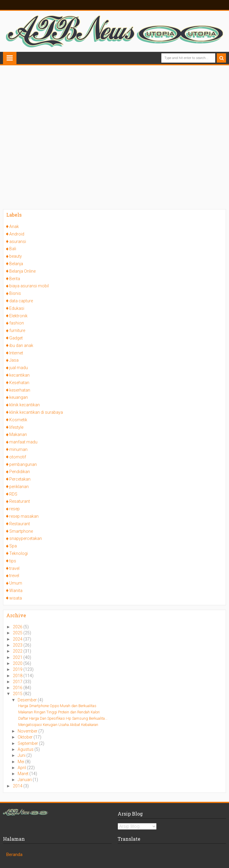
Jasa (14, 360)
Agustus (26, 749)
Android (17, 234)
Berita (15, 279)
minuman (18, 449)
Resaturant (20, 501)
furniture (17, 330)
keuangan (19, 397)
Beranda (14, 855)
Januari (25, 780)
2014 (18, 786)
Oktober (26, 737)
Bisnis (15, 293)
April (22, 768)
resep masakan (24, 516)
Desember (28, 700)
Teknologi (19, 553)
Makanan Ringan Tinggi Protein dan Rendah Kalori (59, 712)
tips (13, 561)
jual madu (19, 368)
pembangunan (23, 464)
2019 (18, 669)
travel (14, 568)
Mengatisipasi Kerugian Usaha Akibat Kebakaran (58, 725)
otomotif (18, 457)
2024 (18, 639)
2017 (18, 682)
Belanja (16, 264)
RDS (13, 494)
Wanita (16, 591)
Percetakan (20, 479)
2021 (18, 657)
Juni (22, 755)
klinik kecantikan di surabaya (36, 412)
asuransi (18, 241)
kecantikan (19, 375)
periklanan (19, 487)
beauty (16, 256)
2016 (18, 688)
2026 (18, 627)
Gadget (16, 338)
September (28, 743)
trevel (14, 576)
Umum (16, 583)
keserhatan (20, 390)
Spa (13, 546)
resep (15, 509)
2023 (18, 645)
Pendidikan (20, 472)
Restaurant (20, 524)
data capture (21, 301)
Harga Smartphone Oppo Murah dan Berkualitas (57, 706)
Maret (23, 774)
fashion (17, 323)
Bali (13, 249)
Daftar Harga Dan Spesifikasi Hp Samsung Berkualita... (63, 718)
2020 (18, 663)
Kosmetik (18, 420)
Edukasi (17, 308)
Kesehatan (19, 383)
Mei (21, 762)
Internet (16, 353)
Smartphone (21, 531)
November (28, 731)
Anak (14, 227)
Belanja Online (22, 271)
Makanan (18, 434)
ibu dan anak (21, 345)
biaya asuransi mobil (29, 286)
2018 (18, 676)
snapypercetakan (26, 538)
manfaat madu (23, 442)
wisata (16, 598)
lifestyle (16, 427)
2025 (18, 633)
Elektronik (18, 316)
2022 (18, 651)
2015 (18, 694)
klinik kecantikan (25, 405)
